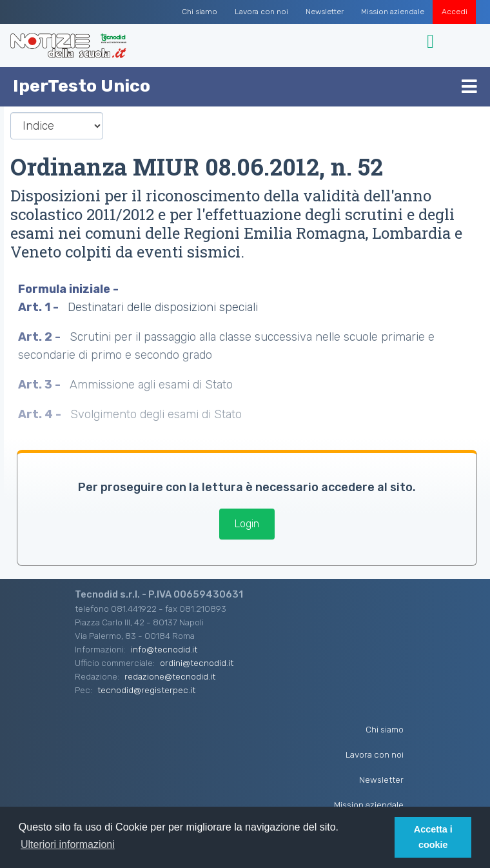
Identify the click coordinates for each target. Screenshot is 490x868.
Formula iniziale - (70, 289)
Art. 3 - (41, 385)
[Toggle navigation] (432, 42)
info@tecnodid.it (164, 649)
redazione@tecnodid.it (170, 676)
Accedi (455, 12)
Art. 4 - (41, 414)
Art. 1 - (40, 307)
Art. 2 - (41, 337)
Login (247, 524)
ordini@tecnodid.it (197, 663)
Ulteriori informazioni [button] (68, 844)
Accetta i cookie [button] (433, 837)
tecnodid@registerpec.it (146, 690)
